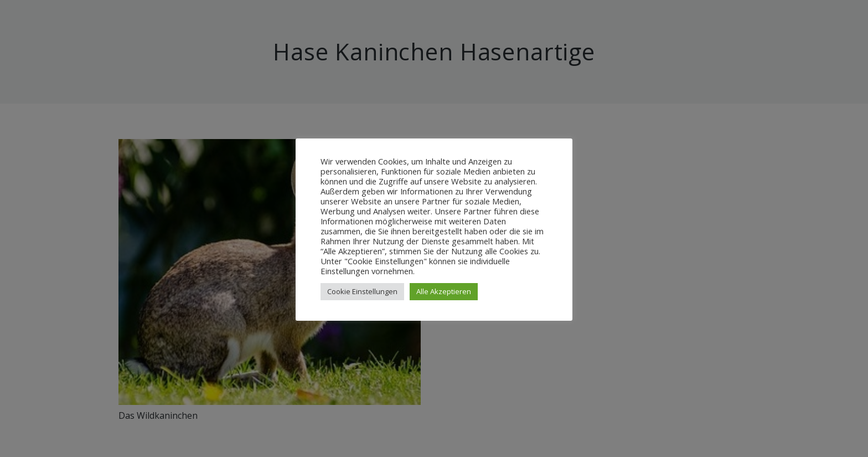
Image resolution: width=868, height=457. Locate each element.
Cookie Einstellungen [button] (362, 291)
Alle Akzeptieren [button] (444, 291)
